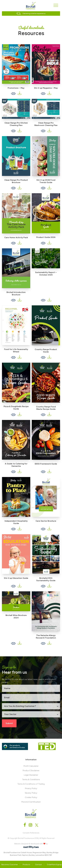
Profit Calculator (31, 766)
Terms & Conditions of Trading (31, 784)
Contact (39, 865)
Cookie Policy (31, 797)
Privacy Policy (31, 788)
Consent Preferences (31, 833)
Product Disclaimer (31, 770)
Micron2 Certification (31, 802)
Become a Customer (10, 865)
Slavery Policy (31, 793)
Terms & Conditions (31, 779)
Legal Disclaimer (31, 775)
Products (26, 865)
